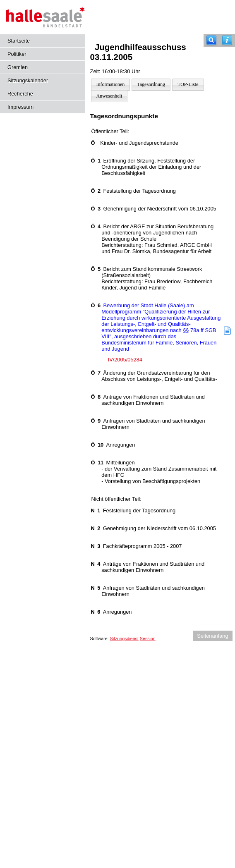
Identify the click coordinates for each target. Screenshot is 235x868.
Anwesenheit (109, 96)
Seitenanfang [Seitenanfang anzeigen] (212, 636)
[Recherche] (211, 40)
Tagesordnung (151, 84)
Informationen (111, 84)
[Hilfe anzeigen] (227, 40)
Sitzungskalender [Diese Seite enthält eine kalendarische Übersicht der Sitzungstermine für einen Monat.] (28, 80)
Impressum (20, 107)
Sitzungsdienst (124, 638)
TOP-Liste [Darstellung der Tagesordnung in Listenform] (188, 84)
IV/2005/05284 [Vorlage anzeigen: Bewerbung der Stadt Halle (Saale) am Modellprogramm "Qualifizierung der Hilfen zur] (125, 360)
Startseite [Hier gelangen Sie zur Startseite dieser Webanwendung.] (19, 41)
